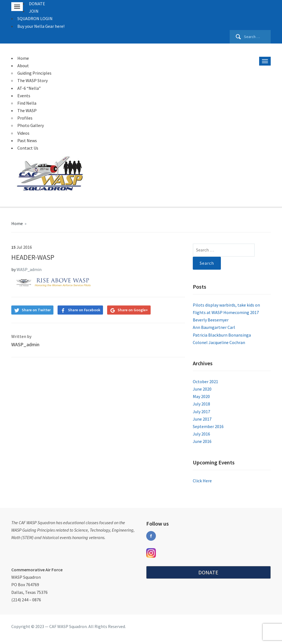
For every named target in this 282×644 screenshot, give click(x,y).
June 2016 (202, 441)
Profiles (25, 118)
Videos (23, 133)
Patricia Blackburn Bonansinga (222, 335)
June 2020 (202, 389)
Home (23, 58)
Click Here (202, 481)
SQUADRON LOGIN (35, 18)
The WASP (27, 110)
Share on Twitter (36, 310)
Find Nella (27, 103)
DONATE (37, 4)
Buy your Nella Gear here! (41, 26)
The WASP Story (32, 80)
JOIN (34, 11)
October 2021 (205, 381)
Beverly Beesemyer (211, 320)
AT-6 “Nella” (29, 88)
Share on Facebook (84, 310)
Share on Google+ (133, 310)
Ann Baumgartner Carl (214, 327)
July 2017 (201, 412)
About (23, 66)
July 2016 (201, 434)
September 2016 (208, 426)
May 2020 (201, 396)
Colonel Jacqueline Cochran (219, 342)
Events (24, 96)
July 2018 (201, 404)
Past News (27, 140)
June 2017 (202, 419)
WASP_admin (29, 269)
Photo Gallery (31, 125)
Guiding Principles (34, 73)
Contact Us (28, 148)
